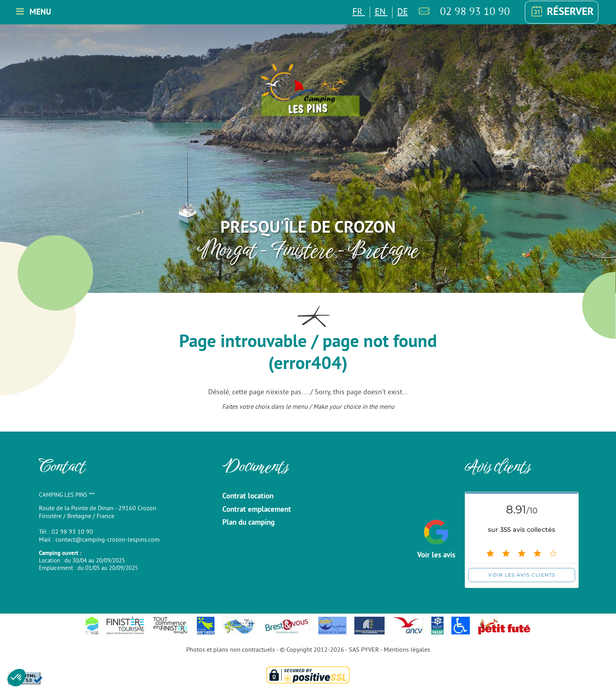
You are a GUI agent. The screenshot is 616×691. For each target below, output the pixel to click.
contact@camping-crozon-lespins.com (107, 540)
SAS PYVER (364, 650)
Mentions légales (407, 650)
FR (359, 12)
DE (402, 12)
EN (381, 12)
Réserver (561, 12)
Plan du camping (248, 523)
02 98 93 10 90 (475, 12)
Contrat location (248, 496)
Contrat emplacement (257, 510)
